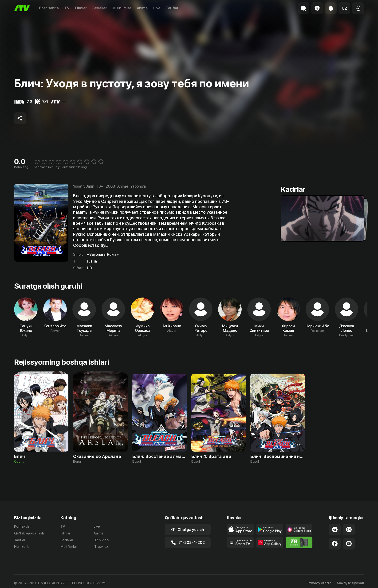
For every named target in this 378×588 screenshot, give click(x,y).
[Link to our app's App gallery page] (270, 542)
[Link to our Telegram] (335, 530)
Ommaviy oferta (318, 583)
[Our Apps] (241, 542)
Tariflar (172, 8)
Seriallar (100, 8)
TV (67, 8)
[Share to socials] (20, 118)
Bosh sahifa (49, 8)
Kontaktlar (22, 526)
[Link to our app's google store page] (270, 530)
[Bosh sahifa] (22, 8)
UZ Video (101, 540)
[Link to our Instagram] (349, 530)
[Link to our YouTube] (349, 544)
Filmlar (81, 8)
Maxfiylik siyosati (350, 583)
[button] (344, 8)
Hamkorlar (22, 547)
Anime (142, 8)
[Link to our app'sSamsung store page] (299, 530)
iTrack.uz (101, 547)
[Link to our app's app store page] (241, 530)
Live (157, 8)
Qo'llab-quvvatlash (29, 533)
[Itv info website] (299, 542)
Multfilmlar (122, 8)
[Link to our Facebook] (335, 544)
